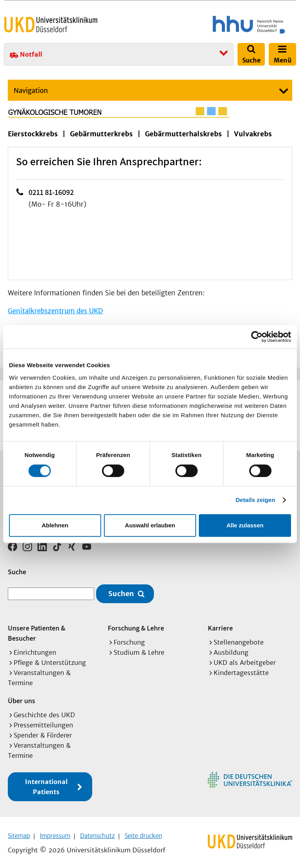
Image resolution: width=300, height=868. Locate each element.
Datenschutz (97, 833)
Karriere (220, 625)
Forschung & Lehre (136, 625)
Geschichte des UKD (44, 712)
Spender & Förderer (43, 732)
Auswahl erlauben (150, 525)
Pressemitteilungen (43, 722)
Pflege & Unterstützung (50, 660)
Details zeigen (255, 500)
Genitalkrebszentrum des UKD (55, 311)
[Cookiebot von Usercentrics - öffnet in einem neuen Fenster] (257, 337)
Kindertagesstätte (241, 670)
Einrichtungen (35, 650)
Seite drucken (143, 833)
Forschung (129, 639)
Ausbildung (231, 650)
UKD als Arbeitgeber (245, 660)
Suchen (121, 591)
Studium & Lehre (139, 650)
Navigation (31, 91)
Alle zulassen (245, 525)
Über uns (21, 698)
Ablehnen (55, 525)
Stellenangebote (239, 639)
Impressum (55, 833)
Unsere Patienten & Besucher (37, 630)
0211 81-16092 (51, 192)
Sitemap (19, 833)
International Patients (46, 784)
